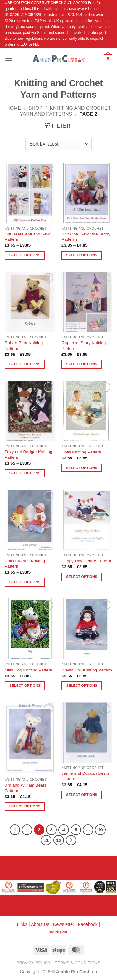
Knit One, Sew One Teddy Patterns (86, 237)
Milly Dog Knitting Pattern (29, 670)
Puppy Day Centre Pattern (86, 561)
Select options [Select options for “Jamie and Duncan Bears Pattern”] (82, 795)
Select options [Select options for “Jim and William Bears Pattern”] (25, 806)
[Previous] (15, 830)
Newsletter (64, 924)
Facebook (88, 924)
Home (14, 108)
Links (23, 924)
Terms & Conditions (78, 963)
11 (46, 840)
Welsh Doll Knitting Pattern (87, 670)
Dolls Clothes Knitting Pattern (25, 564)
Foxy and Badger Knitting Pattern (29, 455)
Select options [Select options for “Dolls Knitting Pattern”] (82, 468)
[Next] (71, 840)
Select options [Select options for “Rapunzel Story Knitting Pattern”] (82, 364)
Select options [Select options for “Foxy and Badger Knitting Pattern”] (25, 473)
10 (100, 830)
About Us (40, 924)
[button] (8, 59)
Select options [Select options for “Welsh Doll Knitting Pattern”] (82, 685)
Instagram (59, 931)
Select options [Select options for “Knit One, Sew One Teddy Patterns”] (82, 255)
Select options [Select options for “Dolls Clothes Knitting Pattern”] (25, 582)
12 (59, 840)
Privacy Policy (34, 963)
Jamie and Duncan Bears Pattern (85, 776)
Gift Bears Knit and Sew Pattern (27, 237)
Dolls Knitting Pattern (81, 452)
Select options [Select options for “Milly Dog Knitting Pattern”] (25, 685)
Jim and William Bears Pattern (26, 788)
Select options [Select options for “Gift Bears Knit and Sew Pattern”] (25, 255)
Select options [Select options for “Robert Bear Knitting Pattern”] (25, 364)
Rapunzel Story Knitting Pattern (84, 346)
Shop (35, 108)
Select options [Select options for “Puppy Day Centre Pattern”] (82, 577)
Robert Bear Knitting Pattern (24, 346)
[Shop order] (58, 144)
